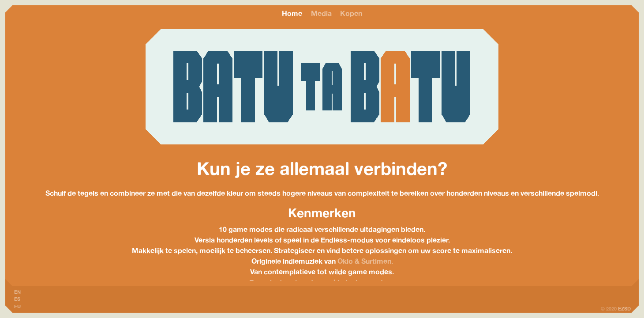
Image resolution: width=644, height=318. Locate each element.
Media (321, 13)
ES (17, 299)
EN (17, 292)
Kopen (351, 13)
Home (292, 13)
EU (17, 307)
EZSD (624, 309)
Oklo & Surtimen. (365, 261)
